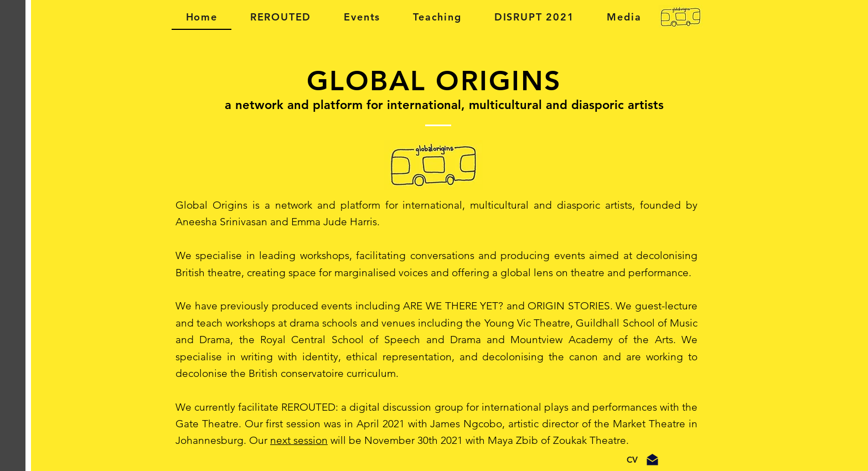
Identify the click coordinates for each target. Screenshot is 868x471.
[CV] (632, 460)
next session (299, 440)
